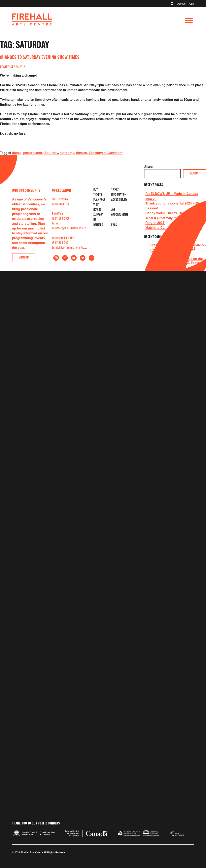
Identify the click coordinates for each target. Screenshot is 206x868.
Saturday (51, 153)
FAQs (114, 225)
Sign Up (24, 258)
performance (33, 153)
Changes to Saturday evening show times (40, 58)
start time (67, 153)
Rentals (98, 225)
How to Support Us (98, 215)
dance (17, 153)
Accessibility (119, 200)
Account (182, 4)
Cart (192, 4)
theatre (81, 153)
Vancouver (97, 153)
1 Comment (114, 153)
